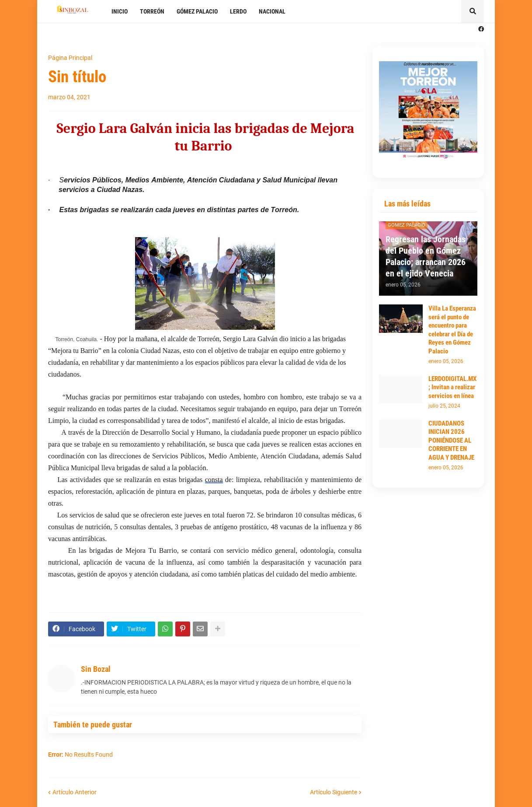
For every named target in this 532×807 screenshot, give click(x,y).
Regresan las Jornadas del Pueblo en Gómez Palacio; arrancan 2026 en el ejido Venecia (426, 256)
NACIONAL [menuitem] (272, 11)
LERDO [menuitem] (238, 11)
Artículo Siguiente (334, 792)
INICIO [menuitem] (120, 11)
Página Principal (70, 58)
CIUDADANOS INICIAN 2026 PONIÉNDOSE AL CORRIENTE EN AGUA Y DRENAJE (451, 440)
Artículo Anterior (75, 792)
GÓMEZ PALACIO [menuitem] (197, 11)
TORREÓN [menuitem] (152, 11)
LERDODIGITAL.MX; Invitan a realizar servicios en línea (452, 387)
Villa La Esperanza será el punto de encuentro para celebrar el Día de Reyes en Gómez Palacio (452, 330)
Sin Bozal (96, 669)
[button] (473, 11)
